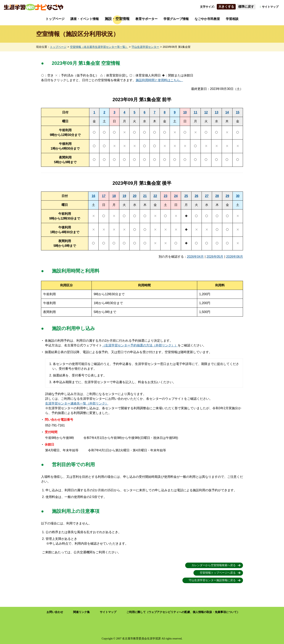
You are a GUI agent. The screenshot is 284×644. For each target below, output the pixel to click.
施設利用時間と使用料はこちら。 (159, 80)
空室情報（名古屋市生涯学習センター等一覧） (99, 47)
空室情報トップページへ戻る (218, 573)
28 (217, 196)
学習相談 (232, 19)
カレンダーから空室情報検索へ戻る (214, 565)
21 (145, 196)
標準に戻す (246, 7)
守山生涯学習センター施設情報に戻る (212, 580)
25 (186, 196)
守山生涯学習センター (145, 47)
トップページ (55, 19)
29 (227, 196)
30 (238, 196)
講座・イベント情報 (85, 19)
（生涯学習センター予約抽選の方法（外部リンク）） (140, 345)
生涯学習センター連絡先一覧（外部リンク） (77, 403)
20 (135, 196)
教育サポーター (147, 19)
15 (238, 112)
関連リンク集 (81, 612)
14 (227, 112)
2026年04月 (195, 257)
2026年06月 (235, 257)
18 (114, 196)
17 (104, 196)
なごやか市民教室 (207, 19)
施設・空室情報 (117, 19)
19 (124, 196)
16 (93, 196)
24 (176, 196)
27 (207, 196)
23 (166, 196)
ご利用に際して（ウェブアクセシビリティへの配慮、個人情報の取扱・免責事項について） (183, 612)
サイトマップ (270, 7)
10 (185, 112)
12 (206, 112)
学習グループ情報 (176, 19)
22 (155, 196)
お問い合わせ (55, 612)
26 (196, 196)
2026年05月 (215, 257)
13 (217, 112)
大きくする (226, 7)
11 (195, 112)
